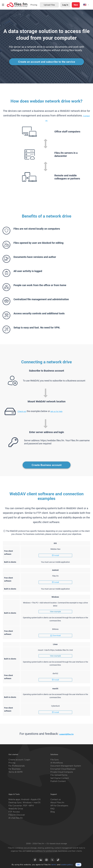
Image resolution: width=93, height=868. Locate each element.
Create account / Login (19, 760)
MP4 (31, 806)
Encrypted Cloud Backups (63, 769)
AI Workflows (57, 763)
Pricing (12, 763)
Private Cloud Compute (62, 772)
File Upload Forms (59, 775)
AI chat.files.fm (16, 818)
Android (25, 799)
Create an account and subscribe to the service (47, 62)
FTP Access (14, 812)
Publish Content (58, 781)
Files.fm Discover (17, 815)
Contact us (56, 799)
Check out (22, 411)
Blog (53, 812)
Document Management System (66, 766)
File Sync (55, 760)
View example (55, 612)
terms (54, 865)
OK (78, 865)
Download (55, 636)
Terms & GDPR (15, 772)
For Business (15, 769)
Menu (3, 5)
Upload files (49, 5)
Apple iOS (36, 799)
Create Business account (47, 465)
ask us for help (56, 411)
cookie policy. (67, 865)
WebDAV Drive (16, 809)
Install (55, 555)
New (76, 5)
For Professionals (17, 766)
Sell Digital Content (60, 778)
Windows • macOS (32, 802)
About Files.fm (57, 802)
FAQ (52, 809)
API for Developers (59, 806)
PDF (25, 806)
